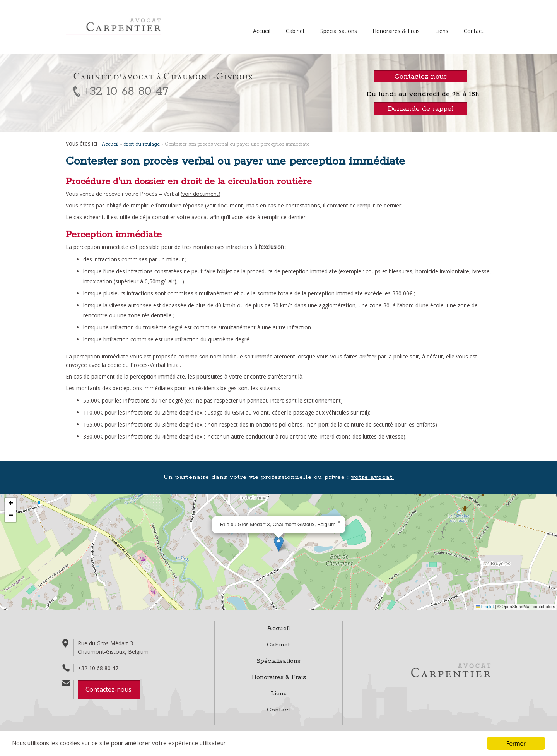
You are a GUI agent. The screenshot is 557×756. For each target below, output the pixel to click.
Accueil (262, 31)
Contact (474, 31)
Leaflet (485, 607)
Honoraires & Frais (396, 31)
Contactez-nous (108, 689)
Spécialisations (339, 31)
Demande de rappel (421, 109)
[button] (279, 544)
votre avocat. (373, 477)
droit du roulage (142, 144)
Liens (442, 31)
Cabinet (295, 31)
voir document (200, 194)
